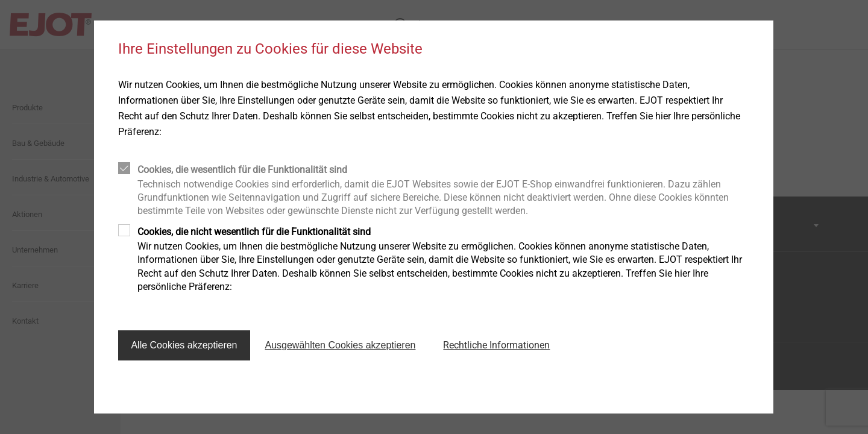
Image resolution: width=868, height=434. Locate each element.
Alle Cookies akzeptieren (184, 345)
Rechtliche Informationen (496, 345)
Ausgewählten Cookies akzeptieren (341, 345)
